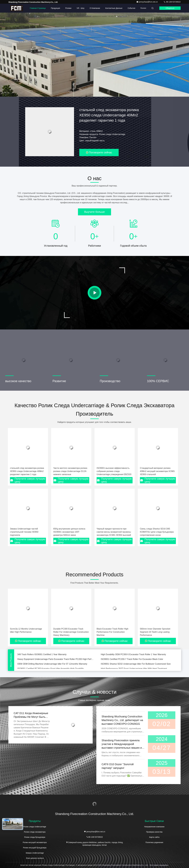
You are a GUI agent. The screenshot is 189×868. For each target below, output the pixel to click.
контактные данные (114, 8)
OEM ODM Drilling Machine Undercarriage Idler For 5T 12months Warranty (52, 665)
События (132, 8)
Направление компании (154, 827)
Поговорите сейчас (99, 152)
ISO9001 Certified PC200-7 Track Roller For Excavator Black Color (132, 660)
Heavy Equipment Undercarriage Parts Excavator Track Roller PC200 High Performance (56, 660)
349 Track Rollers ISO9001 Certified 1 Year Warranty (42, 655)
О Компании (95, 8)
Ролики (68, 8)
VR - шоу (81, 8)
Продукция (56, 8)
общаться (170, 8)
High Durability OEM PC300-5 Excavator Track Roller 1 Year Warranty (133, 655)
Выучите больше (94, 212)
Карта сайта (154, 837)
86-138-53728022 (172, 2)
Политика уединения (154, 842)
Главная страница (38, 8)
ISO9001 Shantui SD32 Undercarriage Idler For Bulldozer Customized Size (136, 665)
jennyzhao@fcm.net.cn (147, 2)
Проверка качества (154, 832)
